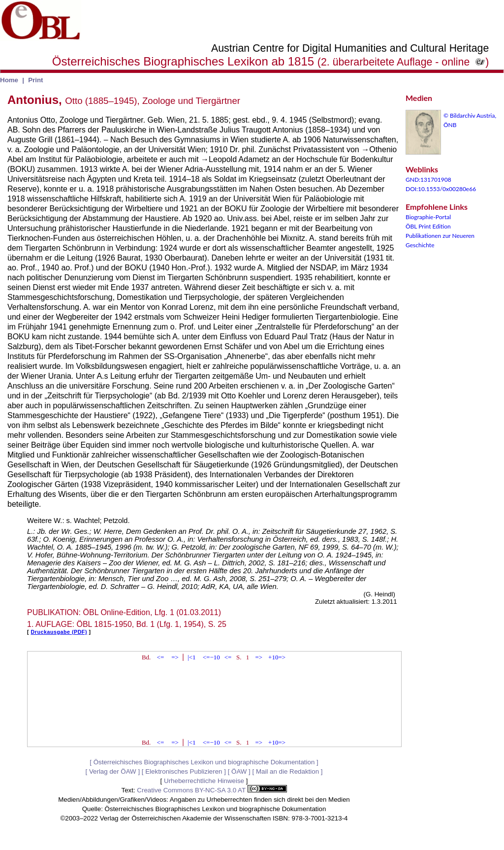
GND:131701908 (428, 180)
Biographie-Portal (428, 217)
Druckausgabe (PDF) (59, 632)
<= (161, 657)
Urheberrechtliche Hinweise (204, 781)
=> (175, 657)
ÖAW (239, 771)
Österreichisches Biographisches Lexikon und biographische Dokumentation (204, 762)
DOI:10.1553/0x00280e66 (441, 189)
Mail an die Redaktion (287, 771)
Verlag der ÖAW (113, 771)
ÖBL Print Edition (428, 226)
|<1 (191, 657)
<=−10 (211, 657)
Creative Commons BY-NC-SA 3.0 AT (212, 790)
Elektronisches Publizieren (184, 771)
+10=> (277, 657)
